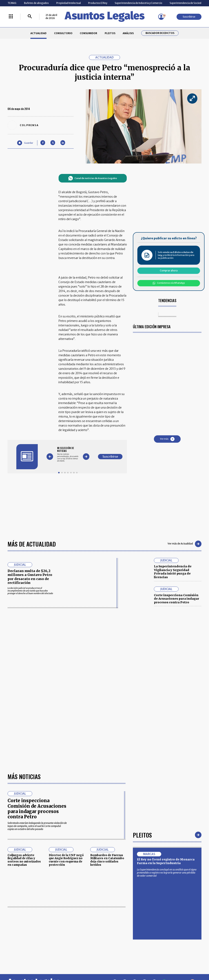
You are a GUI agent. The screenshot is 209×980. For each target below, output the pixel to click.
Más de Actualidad (32, 544)
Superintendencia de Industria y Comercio (138, 3)
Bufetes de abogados (36, 3)
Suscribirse (189, 17)
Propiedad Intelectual (69, 3)
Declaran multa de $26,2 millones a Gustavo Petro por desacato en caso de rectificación (30, 577)
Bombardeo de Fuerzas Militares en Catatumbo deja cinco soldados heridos (107, 860)
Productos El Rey (98, 3)
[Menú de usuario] (161, 17)
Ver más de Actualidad (185, 544)
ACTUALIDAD (38, 33)
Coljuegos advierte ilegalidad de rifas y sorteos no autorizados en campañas (24, 860)
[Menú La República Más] (11, 17)
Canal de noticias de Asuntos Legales (93, 178)
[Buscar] (30, 17)
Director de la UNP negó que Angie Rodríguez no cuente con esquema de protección (66, 860)
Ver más (167, 439)
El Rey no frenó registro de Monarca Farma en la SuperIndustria (166, 861)
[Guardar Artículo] (25, 143)
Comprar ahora (169, 270)
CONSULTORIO (63, 33)
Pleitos (142, 835)
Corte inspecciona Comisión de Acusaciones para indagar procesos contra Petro (177, 599)
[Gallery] (68, 454)
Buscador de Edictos (160, 33)
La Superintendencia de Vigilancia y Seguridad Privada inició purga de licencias (173, 572)
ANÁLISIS (128, 33)
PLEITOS (110, 33)
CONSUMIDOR (88, 33)
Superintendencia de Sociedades (188, 3)
